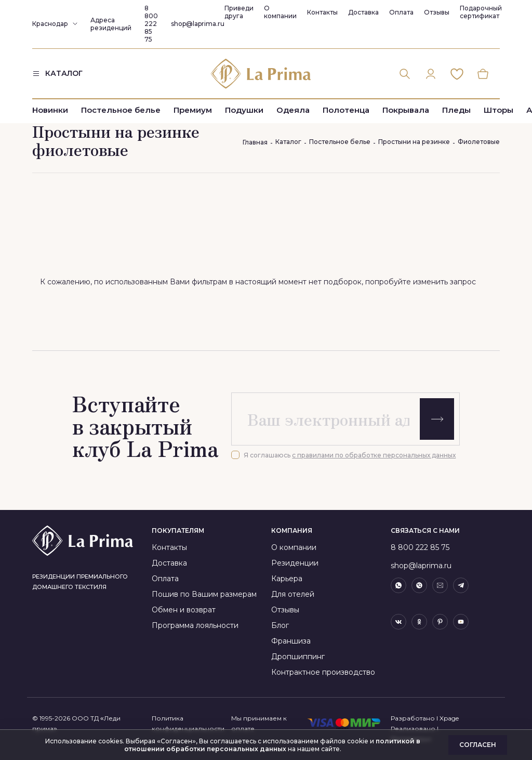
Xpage (449, 718)
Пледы (456, 110)
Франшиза (291, 641)
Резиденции (295, 563)
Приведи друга (239, 12)
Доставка (363, 12)
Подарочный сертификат (481, 12)
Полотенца (346, 110)
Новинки (50, 110)
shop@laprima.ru (198, 24)
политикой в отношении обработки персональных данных (272, 745)
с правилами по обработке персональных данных (374, 455)
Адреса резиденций (111, 24)
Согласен (478, 745)
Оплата (401, 12)
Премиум (193, 110)
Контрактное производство (323, 672)
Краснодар (50, 24)
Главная (255, 142)
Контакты (322, 12)
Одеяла (293, 110)
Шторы (498, 110)
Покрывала (406, 110)
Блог (280, 625)
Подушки (244, 110)
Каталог (288, 142)
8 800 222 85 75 (151, 24)
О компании (280, 12)
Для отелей (293, 594)
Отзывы (437, 12)
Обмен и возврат (184, 610)
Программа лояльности (195, 625)
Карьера (287, 579)
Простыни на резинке (414, 142)
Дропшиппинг (298, 657)
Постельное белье (121, 110)
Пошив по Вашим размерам (204, 594)
